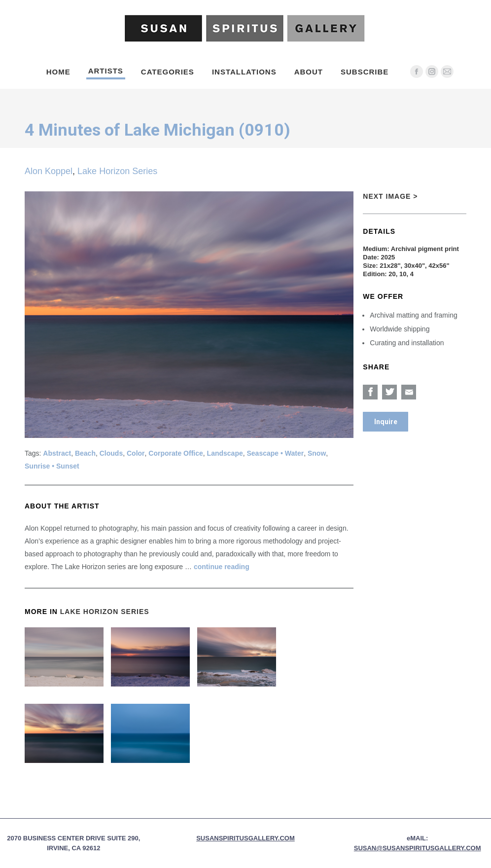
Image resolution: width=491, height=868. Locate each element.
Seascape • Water (276, 453)
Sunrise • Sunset (52, 466)
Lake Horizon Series (117, 171)
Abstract (57, 453)
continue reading (222, 567)
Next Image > (390, 196)
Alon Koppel (49, 171)
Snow (317, 453)
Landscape (225, 453)
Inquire (386, 422)
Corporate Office (175, 453)
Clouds (111, 453)
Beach (85, 453)
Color (136, 453)
